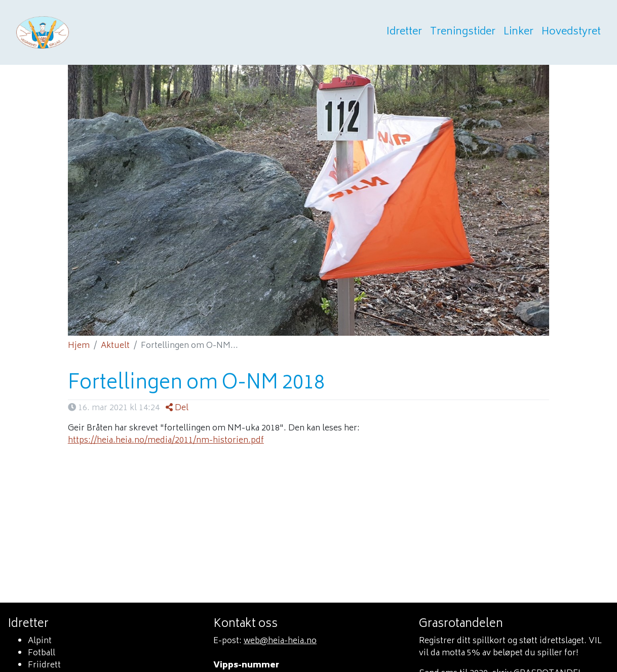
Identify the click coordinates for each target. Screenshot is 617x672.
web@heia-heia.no (280, 641)
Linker (518, 32)
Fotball (42, 653)
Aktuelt (115, 346)
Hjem (79, 346)
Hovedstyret (571, 32)
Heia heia (92, 32)
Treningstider (463, 32)
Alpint (40, 641)
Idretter (404, 32)
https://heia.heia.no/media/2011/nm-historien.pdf (166, 441)
